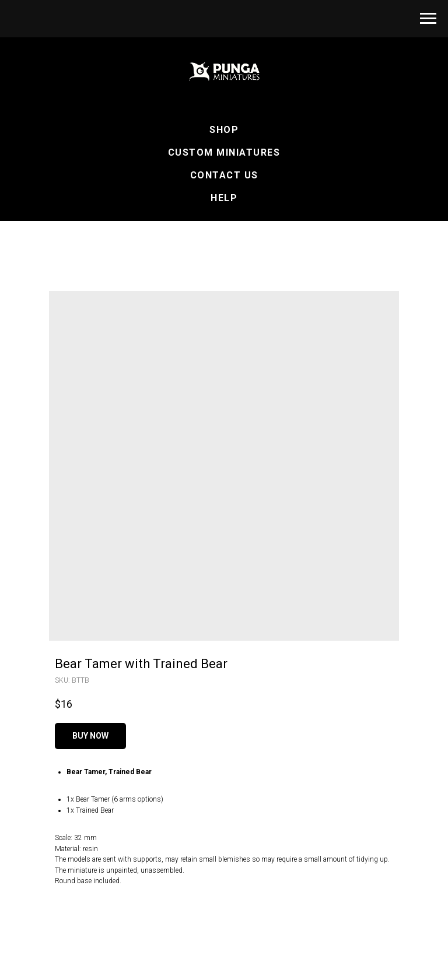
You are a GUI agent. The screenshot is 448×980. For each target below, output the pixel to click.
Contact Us (224, 175)
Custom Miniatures (224, 152)
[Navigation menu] (428, 19)
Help (224, 198)
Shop (224, 130)
